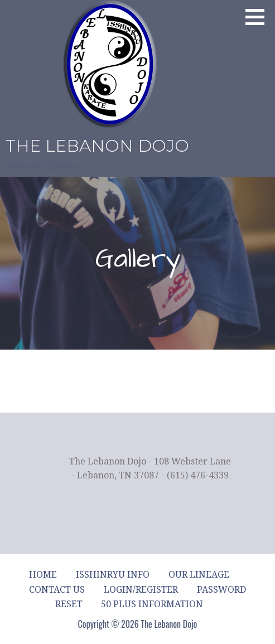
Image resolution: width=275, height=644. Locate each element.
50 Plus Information (152, 604)
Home (43, 575)
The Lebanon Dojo (97, 146)
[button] (259, 17)
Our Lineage (199, 575)
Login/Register (141, 590)
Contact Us (57, 590)
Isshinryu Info (113, 575)
